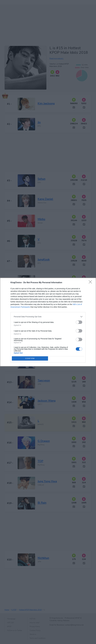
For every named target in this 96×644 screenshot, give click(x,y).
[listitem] (48, 317)
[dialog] (48, 322)
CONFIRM (30, 358)
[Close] (91, 283)
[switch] (79, 322)
